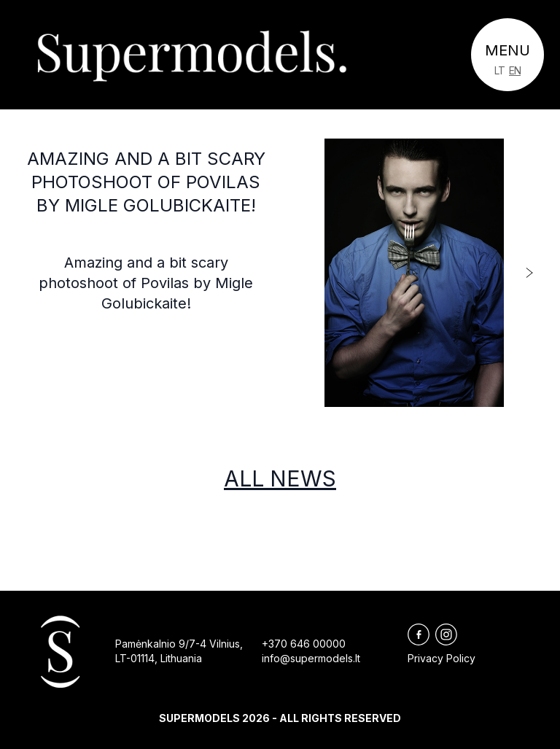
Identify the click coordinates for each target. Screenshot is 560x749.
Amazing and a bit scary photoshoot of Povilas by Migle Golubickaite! (146, 182)
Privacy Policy (442, 658)
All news (280, 478)
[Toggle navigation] (507, 55)
